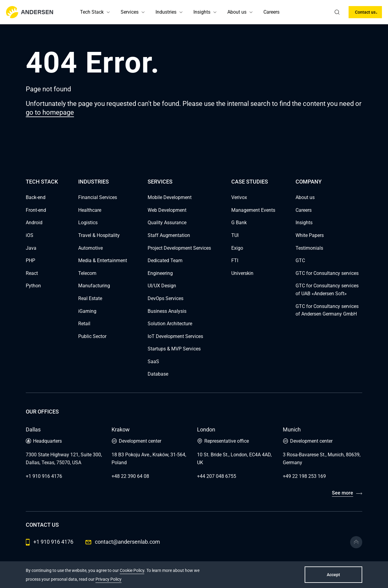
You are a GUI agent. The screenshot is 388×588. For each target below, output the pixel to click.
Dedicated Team (165, 260)
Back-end (36, 197)
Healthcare (90, 210)
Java (31, 248)
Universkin (242, 273)
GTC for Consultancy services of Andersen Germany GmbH (327, 310)
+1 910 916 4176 (44, 476)
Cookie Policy (132, 570)
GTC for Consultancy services (327, 273)
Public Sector (92, 336)
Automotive (90, 248)
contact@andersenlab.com (123, 542)
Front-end (36, 210)
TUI (235, 235)
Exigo (237, 248)
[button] (108, 12)
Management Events (253, 210)
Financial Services (98, 197)
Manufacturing (94, 286)
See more (343, 493)
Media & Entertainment (103, 260)
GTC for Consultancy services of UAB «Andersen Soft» (327, 290)
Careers (271, 12)
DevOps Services (166, 298)
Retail (84, 324)
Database (158, 374)
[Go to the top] (356, 542)
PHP (30, 260)
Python (33, 286)
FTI (235, 260)
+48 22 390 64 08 (130, 476)
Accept (333, 575)
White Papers (310, 235)
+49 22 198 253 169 (304, 476)
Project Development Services (179, 248)
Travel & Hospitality (99, 235)
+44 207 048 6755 (217, 476)
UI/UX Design (162, 286)
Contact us (365, 12)
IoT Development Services (175, 336)
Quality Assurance (167, 223)
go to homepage (50, 112)
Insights (202, 12)
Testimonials (309, 248)
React (32, 273)
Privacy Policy (109, 579)
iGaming (87, 311)
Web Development (167, 210)
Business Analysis (167, 311)
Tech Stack (92, 12)
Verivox (239, 197)
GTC (300, 260)
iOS (30, 235)
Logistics (88, 223)
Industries (166, 12)
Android (34, 223)
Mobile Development (170, 197)
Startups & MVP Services (174, 349)
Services (130, 12)
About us (237, 12)
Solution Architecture (170, 324)
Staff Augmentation (169, 235)
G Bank (239, 223)
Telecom (87, 273)
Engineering (160, 273)
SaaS (153, 362)
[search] (337, 12)
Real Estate (90, 298)
